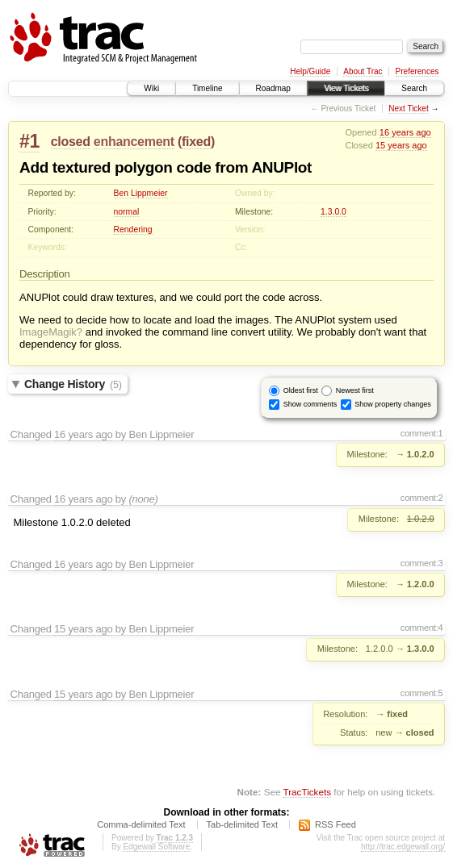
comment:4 (422, 628)
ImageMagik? (51, 332)
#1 (29, 141)
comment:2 (422, 498)
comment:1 (422, 433)
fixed (196, 142)
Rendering (133, 230)
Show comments (310, 404)
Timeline (207, 88)
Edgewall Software (156, 847)
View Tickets (346, 88)
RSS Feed (336, 824)
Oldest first (301, 390)
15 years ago (401, 145)
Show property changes (393, 404)
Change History (73, 384)
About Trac (363, 71)
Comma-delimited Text (141, 824)
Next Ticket (408, 108)
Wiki (151, 88)
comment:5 (422, 693)
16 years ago (405, 132)
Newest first (355, 390)
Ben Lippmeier (141, 193)
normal (127, 212)
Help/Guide (310, 71)
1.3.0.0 (333, 212)
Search (414, 88)
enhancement (134, 142)
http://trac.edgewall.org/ (403, 847)
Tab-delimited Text (242, 824)
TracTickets (307, 792)
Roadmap (273, 88)
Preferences (417, 71)
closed (71, 142)
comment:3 (422, 563)
